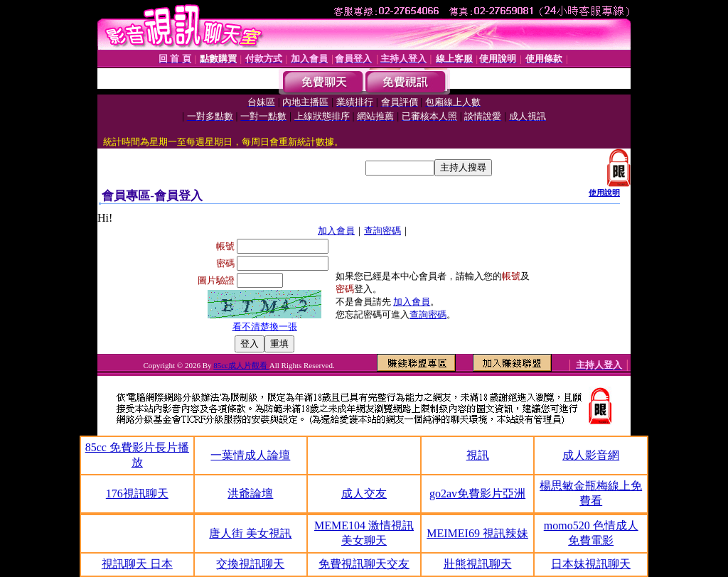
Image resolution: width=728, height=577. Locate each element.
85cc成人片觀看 (241, 365)
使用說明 (604, 193)
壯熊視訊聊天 (478, 564)
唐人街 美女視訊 (250, 533)
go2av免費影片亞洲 (477, 494)
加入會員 (336, 231)
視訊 (478, 455)
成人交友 (364, 494)
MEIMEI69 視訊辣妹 (477, 533)
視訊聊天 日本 (137, 564)
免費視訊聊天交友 (364, 564)
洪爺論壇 (250, 494)
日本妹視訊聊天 (591, 564)
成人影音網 (591, 455)
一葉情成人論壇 (250, 455)
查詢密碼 (382, 231)
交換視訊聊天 (250, 564)
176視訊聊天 (137, 494)
